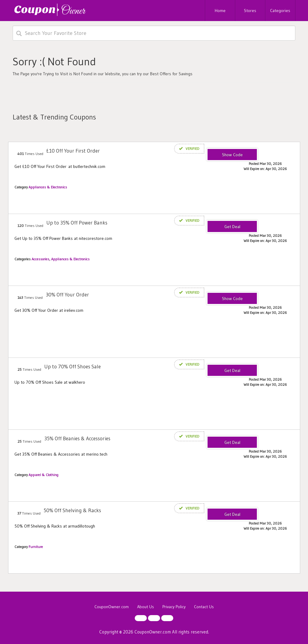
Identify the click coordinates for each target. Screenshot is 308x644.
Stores (250, 11)
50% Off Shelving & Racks (72, 510)
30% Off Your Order (67, 294)
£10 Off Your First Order (73, 151)
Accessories (40, 259)
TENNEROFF (232, 155)
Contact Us (204, 607)
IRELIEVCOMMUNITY (232, 299)
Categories (280, 11)
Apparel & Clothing (43, 475)
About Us (146, 607)
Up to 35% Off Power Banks (77, 223)
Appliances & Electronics (48, 187)
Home (220, 11)
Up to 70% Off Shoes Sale (72, 366)
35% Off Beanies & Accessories (77, 438)
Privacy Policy (174, 607)
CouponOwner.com (112, 607)
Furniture (36, 547)
